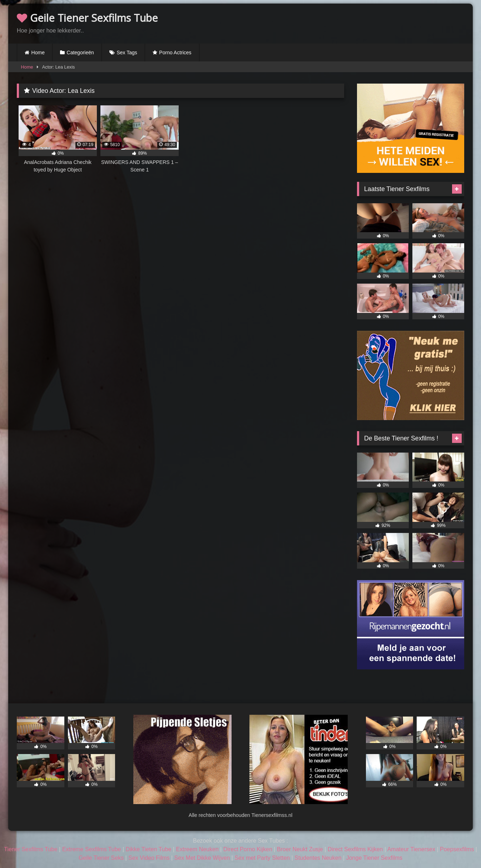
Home (38, 53)
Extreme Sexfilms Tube (92, 849)
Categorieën (80, 53)
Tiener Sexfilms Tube (31, 849)
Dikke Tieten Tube (148, 849)
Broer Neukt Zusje (300, 849)
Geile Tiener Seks (101, 858)
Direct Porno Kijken (248, 849)
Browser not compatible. (381, 23)
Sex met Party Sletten (262, 858)
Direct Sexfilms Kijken (355, 849)
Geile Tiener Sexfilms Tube (87, 18)
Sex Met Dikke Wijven (202, 858)
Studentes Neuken (318, 858)
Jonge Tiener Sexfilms (374, 858)
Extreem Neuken (197, 849)
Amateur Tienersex (411, 849)
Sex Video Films (149, 858)
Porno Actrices (175, 53)
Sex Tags (127, 53)
